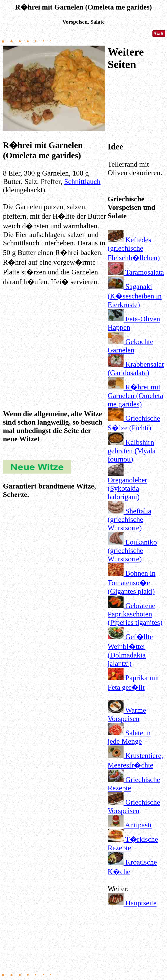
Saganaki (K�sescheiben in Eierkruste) (135, 296)
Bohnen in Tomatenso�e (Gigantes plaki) (132, 582)
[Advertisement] (54, 335)
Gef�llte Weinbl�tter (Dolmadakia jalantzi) (130, 650)
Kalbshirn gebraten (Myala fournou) (132, 451)
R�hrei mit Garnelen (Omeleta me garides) (135, 395)
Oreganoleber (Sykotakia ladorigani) (127, 488)
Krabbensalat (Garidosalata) (136, 368)
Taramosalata (144, 272)
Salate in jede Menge (129, 737)
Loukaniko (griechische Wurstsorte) (132, 550)
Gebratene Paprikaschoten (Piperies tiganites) (135, 614)
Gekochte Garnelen (130, 346)
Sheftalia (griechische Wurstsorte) (129, 519)
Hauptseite (141, 903)
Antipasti (138, 825)
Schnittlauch (82, 181)
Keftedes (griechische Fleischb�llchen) (134, 249)
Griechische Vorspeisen (134, 806)
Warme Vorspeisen (127, 714)
